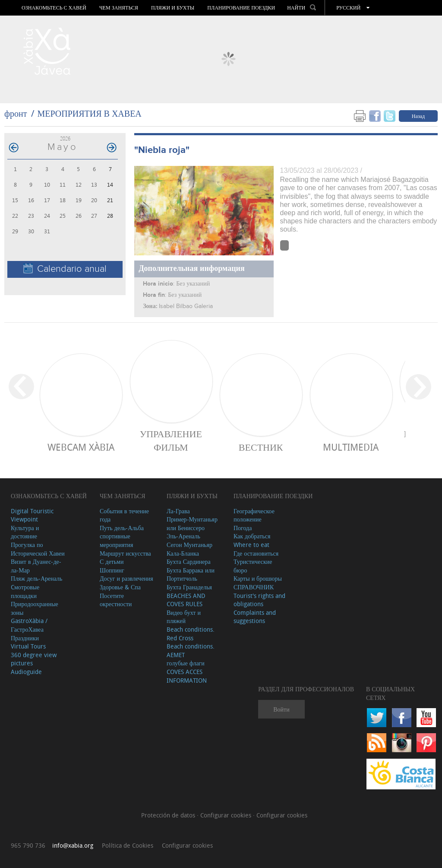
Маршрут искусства (125, 553)
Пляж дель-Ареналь (36, 578)
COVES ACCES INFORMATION (187, 676)
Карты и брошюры (258, 578)
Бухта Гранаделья (189, 587)
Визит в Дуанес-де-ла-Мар (36, 566)
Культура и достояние (25, 532)
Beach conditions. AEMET (191, 650)
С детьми (112, 561)
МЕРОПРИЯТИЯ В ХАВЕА (89, 113)
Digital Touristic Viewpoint (32, 515)
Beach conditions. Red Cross (191, 634)
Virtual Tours (28, 646)
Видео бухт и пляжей (184, 617)
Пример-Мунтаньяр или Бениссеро (192, 523)
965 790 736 (28, 845)
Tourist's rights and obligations (259, 600)
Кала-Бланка (183, 553)
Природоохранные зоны (35, 608)
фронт (16, 113)
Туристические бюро (253, 566)
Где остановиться (256, 553)
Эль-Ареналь (183, 536)
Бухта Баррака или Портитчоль (191, 574)
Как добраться (252, 536)
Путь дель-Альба (122, 528)
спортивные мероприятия (117, 540)
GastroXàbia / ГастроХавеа (29, 625)
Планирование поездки (241, 8)
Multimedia (351, 447)
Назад (418, 116)
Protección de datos (169, 815)
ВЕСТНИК (261, 447)
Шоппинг (112, 570)
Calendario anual (65, 269)
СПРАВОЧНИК (254, 587)
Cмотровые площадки (25, 591)
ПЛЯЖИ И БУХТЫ (173, 8)
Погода (243, 528)
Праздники (25, 638)
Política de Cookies (128, 845)
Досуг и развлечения (126, 578)
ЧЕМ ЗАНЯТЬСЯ (119, 8)
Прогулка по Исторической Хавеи (38, 549)
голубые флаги (186, 663)
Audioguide (26, 672)
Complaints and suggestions (255, 617)
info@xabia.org (73, 845)
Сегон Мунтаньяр (189, 545)
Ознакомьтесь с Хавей (54, 8)
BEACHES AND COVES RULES (186, 600)
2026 (65, 138)
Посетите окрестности (116, 600)
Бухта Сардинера (189, 561)
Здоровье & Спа (120, 587)
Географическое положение (254, 515)
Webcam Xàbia (81, 447)
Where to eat (251, 545)
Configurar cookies (227, 815)
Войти (281, 709)
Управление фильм (171, 440)
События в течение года (124, 515)
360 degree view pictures (34, 659)
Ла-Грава (178, 511)
